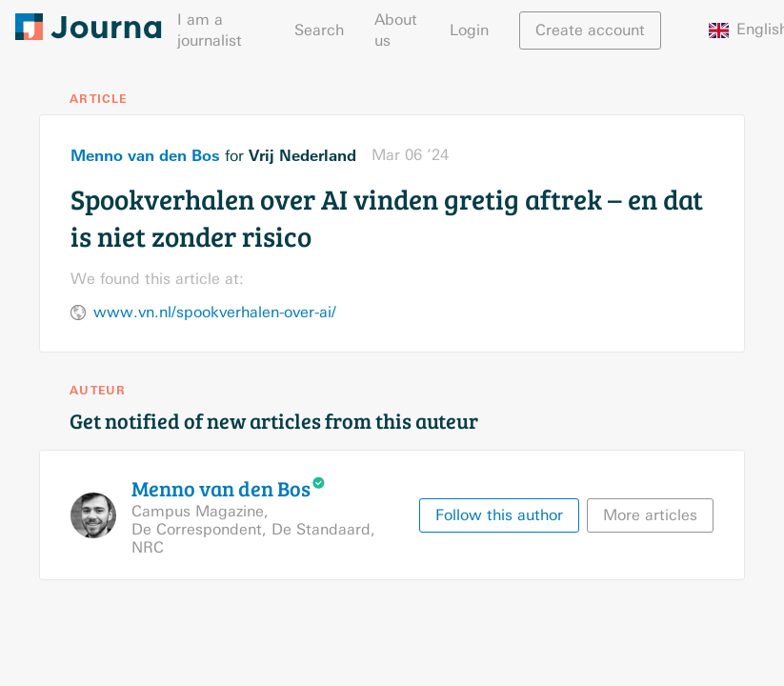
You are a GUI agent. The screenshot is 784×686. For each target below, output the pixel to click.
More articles (650, 515)
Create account (590, 30)
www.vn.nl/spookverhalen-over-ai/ (215, 312)
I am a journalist (210, 30)
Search (319, 30)
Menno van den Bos (145, 155)
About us (396, 30)
